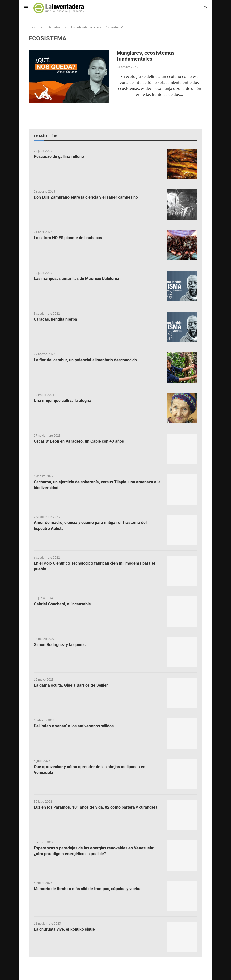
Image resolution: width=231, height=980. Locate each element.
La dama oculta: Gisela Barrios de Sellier (71, 685)
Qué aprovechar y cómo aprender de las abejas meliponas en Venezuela (90, 769)
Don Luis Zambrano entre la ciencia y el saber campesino (86, 197)
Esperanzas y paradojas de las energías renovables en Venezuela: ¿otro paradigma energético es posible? (94, 851)
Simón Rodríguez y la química (61, 645)
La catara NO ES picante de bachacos (68, 238)
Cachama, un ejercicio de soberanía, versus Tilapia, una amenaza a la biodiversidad (97, 485)
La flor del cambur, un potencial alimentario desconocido (85, 360)
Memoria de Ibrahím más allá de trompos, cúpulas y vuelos (88, 889)
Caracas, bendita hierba (55, 319)
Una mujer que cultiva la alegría (63, 401)
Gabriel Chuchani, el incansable (62, 604)
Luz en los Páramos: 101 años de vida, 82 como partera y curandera (96, 807)
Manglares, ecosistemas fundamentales (146, 56)
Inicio (32, 27)
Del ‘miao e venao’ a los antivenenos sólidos (74, 726)
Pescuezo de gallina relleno (59, 157)
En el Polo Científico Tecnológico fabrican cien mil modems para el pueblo (94, 566)
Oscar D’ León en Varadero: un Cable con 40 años (79, 441)
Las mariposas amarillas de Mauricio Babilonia (76, 279)
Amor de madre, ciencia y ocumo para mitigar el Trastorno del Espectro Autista (90, 525)
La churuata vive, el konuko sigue (64, 929)
